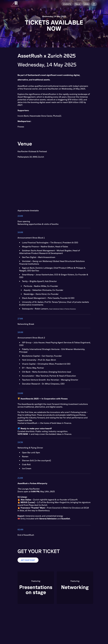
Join (86, 4)
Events (67, 4)
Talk (78, 4)
